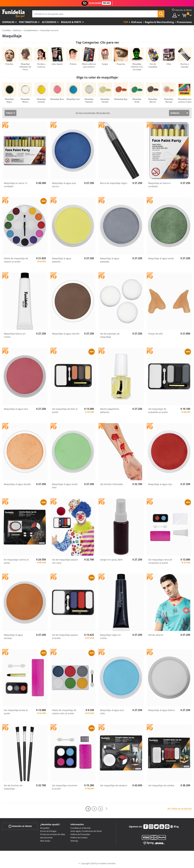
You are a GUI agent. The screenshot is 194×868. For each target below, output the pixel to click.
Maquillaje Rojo (121, 99)
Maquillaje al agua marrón (66, 334)
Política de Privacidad (80, 834)
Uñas (169, 64)
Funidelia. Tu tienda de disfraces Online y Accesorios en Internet (13, 14)
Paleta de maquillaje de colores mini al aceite (64, 712)
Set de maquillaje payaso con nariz (65, 561)
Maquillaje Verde (137, 100)
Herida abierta (156, 635)
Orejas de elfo (155, 334)
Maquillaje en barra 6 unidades (159, 185)
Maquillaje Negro (9, 100)
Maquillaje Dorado (105, 100)
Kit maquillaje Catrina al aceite (16, 561)
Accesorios (49, 22)
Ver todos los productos (180, 809)
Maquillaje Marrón (153, 100)
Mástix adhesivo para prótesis (89, 65)
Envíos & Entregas (48, 831)
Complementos (31, 30)
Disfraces (8, 22)
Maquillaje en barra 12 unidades (16, 185)
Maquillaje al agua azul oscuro (64, 185)
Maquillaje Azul (73, 99)
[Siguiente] (107, 809)
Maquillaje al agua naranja (13, 636)
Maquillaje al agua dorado (17, 484)
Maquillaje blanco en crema (15, 335)
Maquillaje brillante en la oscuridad (137, 67)
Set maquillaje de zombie (161, 785)
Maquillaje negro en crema (110, 636)
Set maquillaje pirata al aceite (16, 712)
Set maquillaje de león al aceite (65, 411)
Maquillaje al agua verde (161, 258)
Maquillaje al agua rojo (160, 484)
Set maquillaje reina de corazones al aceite (160, 561)
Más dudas (45, 841)
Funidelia (6, 30)
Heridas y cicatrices (41, 65)
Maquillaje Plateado (89, 100)
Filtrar (9, 113)
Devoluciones (46, 838)
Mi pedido (45, 828)
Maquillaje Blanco (25, 100)
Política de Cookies (79, 838)
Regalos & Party (71, 22)
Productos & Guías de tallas (53, 834)
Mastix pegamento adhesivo (110, 411)
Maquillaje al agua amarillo (62, 260)
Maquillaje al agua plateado (110, 260)
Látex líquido (57, 64)
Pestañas (9, 64)
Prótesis (73, 64)
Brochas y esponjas (185, 65)
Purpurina (121, 64)
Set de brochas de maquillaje (13, 787)
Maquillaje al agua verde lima (65, 486)
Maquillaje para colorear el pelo (185, 100)
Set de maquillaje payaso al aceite (65, 636)
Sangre (105, 64)
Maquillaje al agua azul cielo (112, 712)
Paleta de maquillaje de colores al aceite (16, 260)
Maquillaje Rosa (57, 99)
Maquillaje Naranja (169, 100)
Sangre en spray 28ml (111, 560)
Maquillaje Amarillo (41, 100)
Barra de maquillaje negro (114, 183)
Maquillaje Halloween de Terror (25, 67)
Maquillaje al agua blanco (162, 710)
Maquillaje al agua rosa (16, 409)
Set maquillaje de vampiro (114, 785)
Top (126, 22)
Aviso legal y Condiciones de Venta (86, 831)
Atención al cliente (20, 826)
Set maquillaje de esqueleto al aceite (158, 411)
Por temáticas (28, 22)
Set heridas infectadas (112, 484)
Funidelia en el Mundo (81, 828)
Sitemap (74, 841)
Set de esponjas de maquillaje (110, 335)
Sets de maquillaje (153, 65)
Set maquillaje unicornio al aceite (65, 787)
